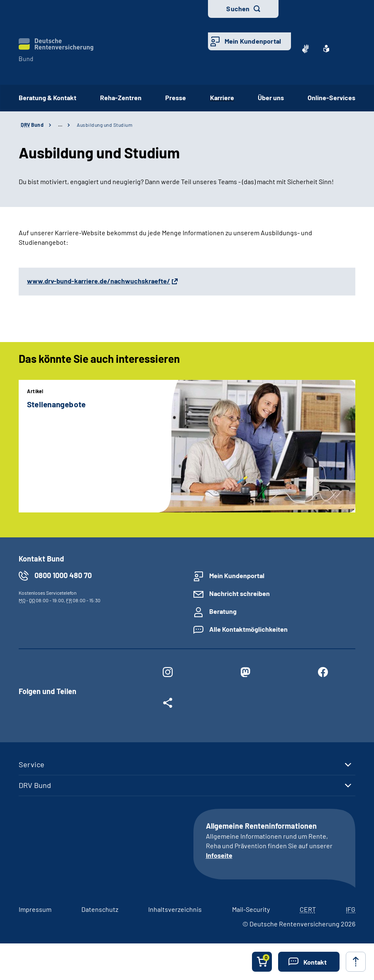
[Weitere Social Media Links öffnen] (167, 704)
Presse (176, 97)
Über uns (271, 97)
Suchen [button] (238, 9)
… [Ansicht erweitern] (60, 125)
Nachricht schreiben (240, 593)
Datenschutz (100, 909)
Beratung (223, 611)
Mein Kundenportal (253, 41)
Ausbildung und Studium (105, 125)
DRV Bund (35, 785)
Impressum (35, 909)
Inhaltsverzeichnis (175, 909)
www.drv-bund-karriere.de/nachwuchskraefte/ (99, 281)
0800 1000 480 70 (63, 575)
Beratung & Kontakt (48, 97)
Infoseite (219, 855)
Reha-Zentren (121, 97)
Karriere (222, 97)
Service (32, 764)
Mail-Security (251, 909)
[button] (309, 962)
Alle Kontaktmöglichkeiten (248, 629)
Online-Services (331, 97)
